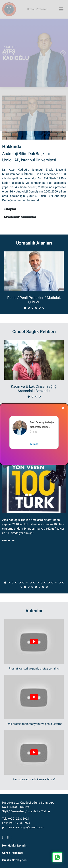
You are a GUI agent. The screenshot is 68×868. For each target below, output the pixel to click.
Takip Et (34, 444)
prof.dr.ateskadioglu (40, 427)
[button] (25, 308)
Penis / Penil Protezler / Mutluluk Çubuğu (34, 300)
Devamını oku (9, 541)
